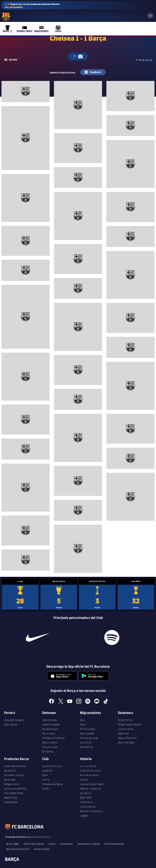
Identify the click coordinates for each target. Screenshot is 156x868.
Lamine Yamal (126, 729)
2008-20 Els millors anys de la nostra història (91, 775)
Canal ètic (47, 771)
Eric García (48, 751)
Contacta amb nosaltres (89, 844)
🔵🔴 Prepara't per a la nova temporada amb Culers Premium (32, 6)
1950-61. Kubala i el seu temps (90, 791)
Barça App (10, 780)
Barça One (10, 771)
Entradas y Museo (14, 775)
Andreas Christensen (54, 738)
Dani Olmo (86, 742)
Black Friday (11, 798)
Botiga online (11, 784)
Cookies (52, 844)
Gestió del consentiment (18, 849)
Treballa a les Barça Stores (52, 786)
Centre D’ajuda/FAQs (114, 844)
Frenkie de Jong (89, 738)
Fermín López (87, 729)
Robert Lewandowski (130, 724)
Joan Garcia (11, 724)
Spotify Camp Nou (52, 766)
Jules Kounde (50, 747)
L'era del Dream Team (92, 784)
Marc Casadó (87, 733)
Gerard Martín (50, 742)
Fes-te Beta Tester (14, 793)
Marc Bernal (86, 747)
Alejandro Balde (51, 724)
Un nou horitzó (88, 766)
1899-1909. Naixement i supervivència (88, 802)
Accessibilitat (66, 844)
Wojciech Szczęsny (14, 720)
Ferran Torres (125, 720)
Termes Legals (13, 844)
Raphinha (123, 733)
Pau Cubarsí (49, 733)
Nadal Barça (11, 802)
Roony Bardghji (126, 742)
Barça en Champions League (91, 813)
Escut (45, 775)
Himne (46, 780)
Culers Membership (15, 766)
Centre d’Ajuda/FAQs (16, 789)
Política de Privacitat (34, 844)
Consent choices (42, 849)
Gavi (82, 720)
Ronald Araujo (50, 729)
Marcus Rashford (127, 738)
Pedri (83, 724)
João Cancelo (50, 720)
